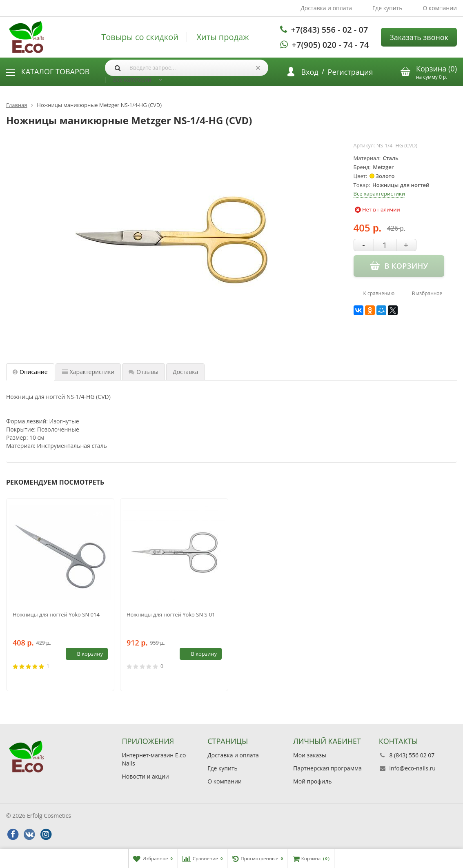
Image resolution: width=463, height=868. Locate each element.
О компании (440, 8)
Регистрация (351, 72)
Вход (309, 72)
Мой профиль (312, 781)
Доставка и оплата (326, 8)
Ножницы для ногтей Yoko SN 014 (56, 614)
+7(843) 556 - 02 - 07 (330, 30)
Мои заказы (310, 755)
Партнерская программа (327, 768)
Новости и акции (146, 776)
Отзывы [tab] (144, 372)
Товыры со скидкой (140, 37)
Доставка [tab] (185, 372)
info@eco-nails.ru (412, 768)
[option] (60, 595)
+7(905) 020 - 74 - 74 (331, 45)
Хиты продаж (223, 37)
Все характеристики (379, 194)
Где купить (387, 8)
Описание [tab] (30, 372)
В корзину (85, 654)
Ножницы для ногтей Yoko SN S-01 (171, 614)
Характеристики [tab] (88, 372)
